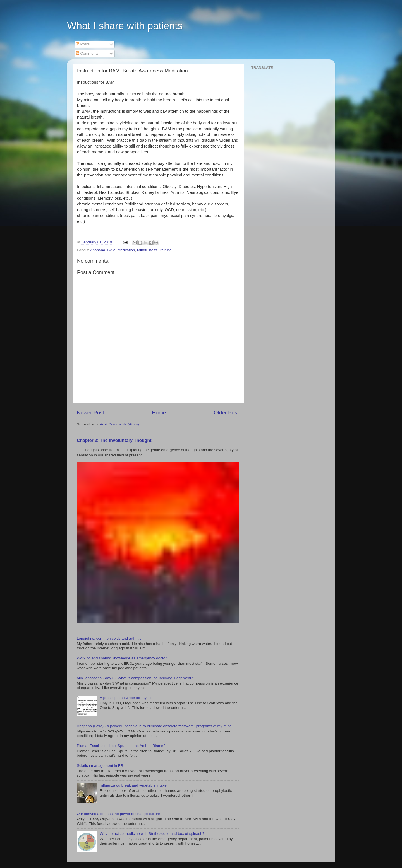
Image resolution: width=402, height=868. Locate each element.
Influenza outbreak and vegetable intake (133, 785)
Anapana (98, 250)
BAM (111, 250)
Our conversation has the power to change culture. (119, 814)
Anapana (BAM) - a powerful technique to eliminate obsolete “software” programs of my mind (154, 726)
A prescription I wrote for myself (126, 698)
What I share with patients (125, 26)
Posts (83, 44)
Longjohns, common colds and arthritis (109, 638)
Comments (87, 53)
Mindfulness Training (154, 250)
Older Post (226, 413)
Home (159, 413)
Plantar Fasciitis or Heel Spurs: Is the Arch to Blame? (121, 746)
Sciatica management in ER (100, 766)
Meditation (126, 250)
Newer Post (90, 413)
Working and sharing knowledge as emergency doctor (122, 658)
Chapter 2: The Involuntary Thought (114, 440)
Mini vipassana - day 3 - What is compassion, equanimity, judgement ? (136, 678)
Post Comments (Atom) (119, 424)
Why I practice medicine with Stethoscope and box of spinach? (152, 834)
